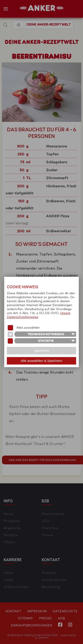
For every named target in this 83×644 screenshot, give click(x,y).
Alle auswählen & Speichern (41, 361)
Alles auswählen (28, 328)
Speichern (42, 351)
